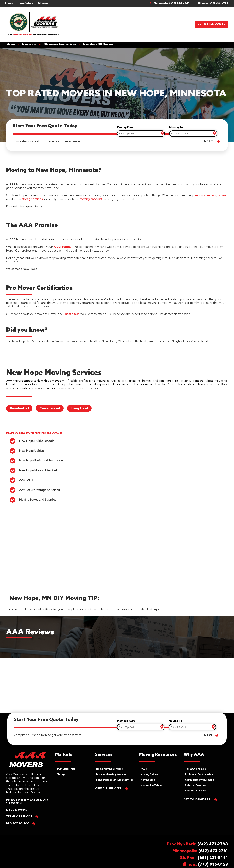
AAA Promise (62, 247)
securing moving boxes (210, 195)
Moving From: (126, 127)
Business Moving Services (111, 774)
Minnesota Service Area (60, 45)
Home (9, 3)
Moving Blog (148, 780)
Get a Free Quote (211, 24)
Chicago (43, 3)
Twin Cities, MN (66, 769)
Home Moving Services (109, 769)
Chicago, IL (63, 774)
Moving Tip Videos (151, 785)
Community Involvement (199, 780)
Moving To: (177, 127)
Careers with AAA (195, 791)
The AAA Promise (195, 769)
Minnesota (29, 45)
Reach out (72, 314)
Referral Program (195, 785)
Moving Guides (149, 774)
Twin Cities (26, 3)
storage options (32, 199)
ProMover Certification (199, 774)
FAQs (144, 769)
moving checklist (91, 199)
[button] (171, 3)
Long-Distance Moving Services (115, 780)
